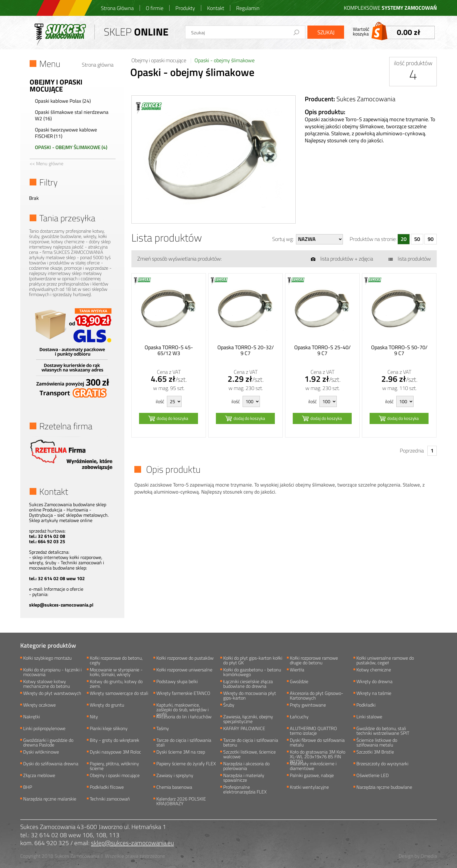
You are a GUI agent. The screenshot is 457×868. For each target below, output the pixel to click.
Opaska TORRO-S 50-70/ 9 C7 (399, 350)
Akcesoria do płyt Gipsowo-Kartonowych (316, 695)
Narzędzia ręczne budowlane (384, 788)
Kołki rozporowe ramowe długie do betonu (314, 660)
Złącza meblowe (39, 776)
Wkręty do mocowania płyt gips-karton (250, 695)
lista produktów (414, 259)
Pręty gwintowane (308, 705)
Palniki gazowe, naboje (312, 776)
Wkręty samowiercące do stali (119, 694)
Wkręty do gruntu (107, 705)
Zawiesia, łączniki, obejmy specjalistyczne (248, 719)
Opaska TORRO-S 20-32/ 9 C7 (246, 350)
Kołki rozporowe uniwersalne (184, 670)
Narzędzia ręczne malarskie (50, 799)
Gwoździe (299, 682)
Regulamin (248, 8)
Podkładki (366, 705)
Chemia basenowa (174, 788)
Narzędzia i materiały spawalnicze (244, 777)
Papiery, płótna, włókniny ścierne (114, 766)
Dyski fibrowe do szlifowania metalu (317, 742)
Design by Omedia (418, 856)
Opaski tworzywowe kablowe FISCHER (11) (66, 133)
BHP (28, 788)
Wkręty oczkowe (39, 705)
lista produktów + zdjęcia (347, 259)
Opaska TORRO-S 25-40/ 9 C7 (322, 350)
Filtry (48, 182)
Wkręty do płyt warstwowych (52, 694)
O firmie (155, 8)
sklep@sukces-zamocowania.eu (132, 843)
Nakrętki (32, 717)
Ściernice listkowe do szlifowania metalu (377, 742)
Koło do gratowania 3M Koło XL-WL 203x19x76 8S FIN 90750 (318, 754)
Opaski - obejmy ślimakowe (225, 60)
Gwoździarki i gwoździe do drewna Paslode (48, 742)
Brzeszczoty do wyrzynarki (382, 764)
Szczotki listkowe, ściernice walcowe (249, 754)
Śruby (229, 705)
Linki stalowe (369, 717)
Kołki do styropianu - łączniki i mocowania (52, 672)
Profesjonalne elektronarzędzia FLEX (245, 789)
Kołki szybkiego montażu (47, 658)
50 (417, 239)
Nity (94, 717)
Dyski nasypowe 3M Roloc (115, 752)
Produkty (185, 8)
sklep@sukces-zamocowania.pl (61, 605)
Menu (50, 64)
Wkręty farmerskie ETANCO (183, 694)
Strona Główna (117, 8)
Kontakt (216, 8)
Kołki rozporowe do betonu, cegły (116, 660)
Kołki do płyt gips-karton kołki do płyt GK (253, 660)
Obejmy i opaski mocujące (159, 60)
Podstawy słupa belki (177, 682)
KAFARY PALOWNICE (244, 729)
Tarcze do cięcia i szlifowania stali (184, 742)
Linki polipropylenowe (44, 729)
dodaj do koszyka (172, 418)
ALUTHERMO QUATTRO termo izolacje (313, 730)
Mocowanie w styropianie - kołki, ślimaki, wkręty (116, 672)
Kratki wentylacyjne (309, 788)
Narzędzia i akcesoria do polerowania (246, 766)
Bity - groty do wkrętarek (115, 741)
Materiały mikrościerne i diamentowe (313, 766)
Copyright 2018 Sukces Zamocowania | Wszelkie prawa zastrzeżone (93, 856)
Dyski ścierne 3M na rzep (181, 752)
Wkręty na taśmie (374, 694)
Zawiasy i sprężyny (175, 776)
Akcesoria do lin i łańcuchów (184, 717)
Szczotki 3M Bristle (375, 752)
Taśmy (163, 729)
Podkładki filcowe (107, 788)
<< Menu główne (46, 163)
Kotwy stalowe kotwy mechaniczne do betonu (46, 683)
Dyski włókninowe (41, 752)
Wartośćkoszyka (394, 31)
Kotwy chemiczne (374, 670)
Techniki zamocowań (110, 799)
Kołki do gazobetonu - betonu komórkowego (252, 672)
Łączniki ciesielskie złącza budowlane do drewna (248, 683)
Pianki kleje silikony (109, 729)
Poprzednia (412, 451)
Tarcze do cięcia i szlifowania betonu (251, 742)
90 (431, 239)
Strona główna (98, 65)
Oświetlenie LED (373, 776)
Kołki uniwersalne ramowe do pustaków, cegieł (385, 660)
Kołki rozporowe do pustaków (185, 658)
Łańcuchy (299, 717)
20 (404, 239)
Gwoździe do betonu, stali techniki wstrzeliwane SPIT (383, 730)
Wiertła (297, 670)
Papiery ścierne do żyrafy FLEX (186, 764)
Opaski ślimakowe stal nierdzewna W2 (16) (72, 115)
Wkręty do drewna (374, 682)
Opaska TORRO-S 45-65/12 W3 (169, 350)
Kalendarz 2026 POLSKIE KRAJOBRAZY (181, 801)
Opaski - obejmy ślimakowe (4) (71, 147)
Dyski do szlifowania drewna (51, 764)
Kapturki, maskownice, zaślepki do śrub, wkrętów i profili (182, 707)
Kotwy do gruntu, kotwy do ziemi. (116, 683)
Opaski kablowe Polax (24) (63, 101)
